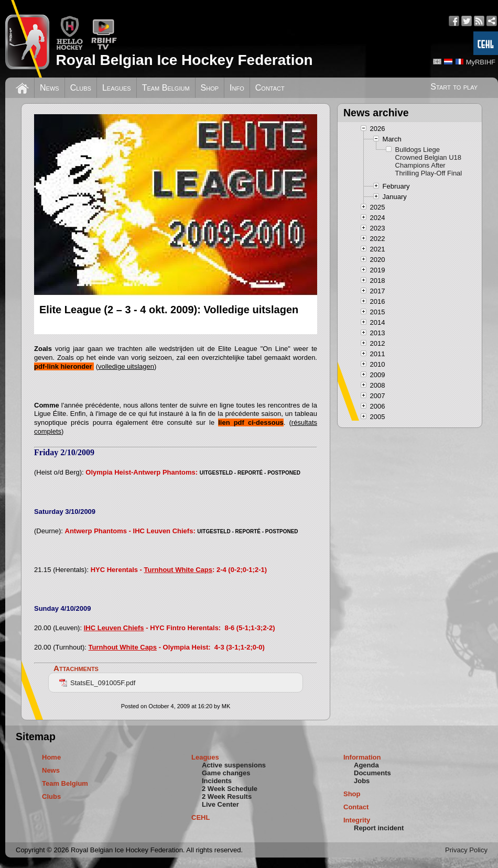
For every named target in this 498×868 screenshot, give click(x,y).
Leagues (117, 88)
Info (237, 88)
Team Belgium (166, 88)
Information (362, 757)
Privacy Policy (466, 850)
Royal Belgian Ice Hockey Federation (184, 60)
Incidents (217, 781)
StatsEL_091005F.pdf (97, 683)
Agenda (366, 765)
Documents (372, 773)
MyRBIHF (481, 62)
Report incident (379, 828)
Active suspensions (234, 765)
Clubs (81, 88)
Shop (210, 88)
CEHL (201, 817)
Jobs (362, 781)
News (50, 88)
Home (51, 757)
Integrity (357, 820)
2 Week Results (227, 796)
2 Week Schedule (230, 789)
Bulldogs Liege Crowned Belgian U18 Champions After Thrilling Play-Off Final (429, 161)
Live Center (220, 804)
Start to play (454, 87)
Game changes (226, 773)
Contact (270, 88)
